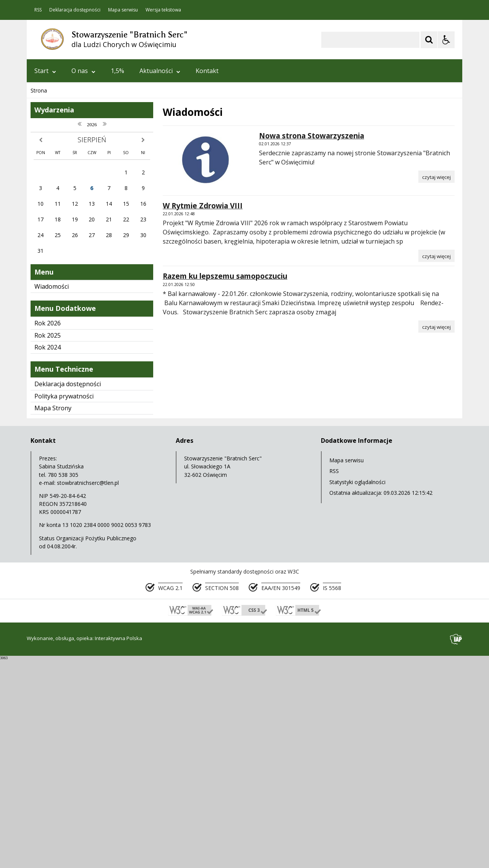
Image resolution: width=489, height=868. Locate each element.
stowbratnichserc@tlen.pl (88, 692)
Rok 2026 (48, 533)
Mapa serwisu (123, 10)
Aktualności (160, 71)
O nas (83, 71)
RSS (38, 10)
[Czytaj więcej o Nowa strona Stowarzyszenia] (436, 386)
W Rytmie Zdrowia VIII (203, 415)
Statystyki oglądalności (357, 692)
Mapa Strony (53, 618)
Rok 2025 (48, 545)
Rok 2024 (48, 557)
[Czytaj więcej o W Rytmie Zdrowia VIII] (436, 465)
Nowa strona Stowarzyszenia (312, 345)
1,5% (117, 71)
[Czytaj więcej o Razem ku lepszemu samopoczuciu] (436, 536)
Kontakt (207, 71)
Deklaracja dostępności (75, 10)
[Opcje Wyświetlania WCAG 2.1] (446, 40)
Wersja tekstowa (163, 10)
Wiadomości (52, 496)
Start (45, 71)
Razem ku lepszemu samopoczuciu (225, 486)
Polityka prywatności (64, 606)
